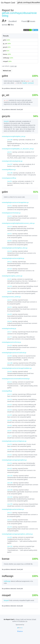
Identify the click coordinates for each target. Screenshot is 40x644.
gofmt (7, 40)
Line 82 (9, 241)
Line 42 (9, 455)
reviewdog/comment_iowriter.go (11, 297)
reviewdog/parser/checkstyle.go (11, 213)
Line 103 (10, 476)
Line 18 (9, 251)
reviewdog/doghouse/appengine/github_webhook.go (17, 534)
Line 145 (10, 490)
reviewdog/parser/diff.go (9, 178)
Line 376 (10, 504)
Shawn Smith (20, 619)
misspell (7, 61)
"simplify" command (28, 83)
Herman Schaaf (31, 619)
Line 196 (10, 140)
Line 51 (9, 206)
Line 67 (9, 431)
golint (6, 51)
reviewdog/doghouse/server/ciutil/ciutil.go (14, 353)
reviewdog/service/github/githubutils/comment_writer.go (18, 223)
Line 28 (9, 286)
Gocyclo (6, 121)
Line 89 (9, 537)
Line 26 (9, 463)
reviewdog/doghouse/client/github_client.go (15, 248)
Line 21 (9, 152)
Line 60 (9, 425)
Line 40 (9, 314)
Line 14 (9, 227)
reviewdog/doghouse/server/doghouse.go (14, 441)
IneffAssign (7, 581)
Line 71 (9, 436)
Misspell (6, 600)
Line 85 (9, 356)
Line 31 (9, 234)
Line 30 (9, 415)
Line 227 (10, 164)
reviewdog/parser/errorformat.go (11, 342)
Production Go (23, 621)
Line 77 (9, 337)
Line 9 (9, 279)
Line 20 (9, 405)
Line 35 (9, 345)
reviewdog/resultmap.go (9, 329)
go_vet (7, 44)
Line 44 (9, 321)
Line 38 (9, 420)
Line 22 (9, 520)
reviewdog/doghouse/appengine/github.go (14, 460)
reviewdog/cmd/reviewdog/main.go (12, 161)
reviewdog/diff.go (7, 391)
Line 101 (10, 546)
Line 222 (10, 497)
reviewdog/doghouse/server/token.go (13, 509)
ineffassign (8, 58)
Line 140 (10, 483)
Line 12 (9, 262)
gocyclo (7, 47)
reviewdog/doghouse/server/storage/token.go (15, 202)
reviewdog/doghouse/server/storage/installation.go (17, 368)
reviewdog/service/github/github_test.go (14, 136)
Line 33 (9, 444)
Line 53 (9, 181)
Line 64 (9, 371)
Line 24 (9, 410)
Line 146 (10, 173)
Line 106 (10, 363)
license (7, 54)
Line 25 (9, 269)
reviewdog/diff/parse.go (9, 170)
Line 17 (9, 300)
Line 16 (9, 399)
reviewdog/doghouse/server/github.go (13, 258)
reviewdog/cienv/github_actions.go (12, 276)
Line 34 (9, 291)
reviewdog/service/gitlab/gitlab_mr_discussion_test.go (18, 149)
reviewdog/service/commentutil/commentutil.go (16, 379)
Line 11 (9, 394)
